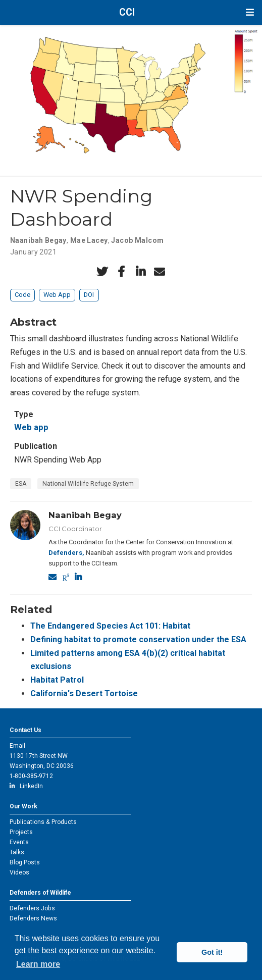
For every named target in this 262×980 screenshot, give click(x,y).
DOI (89, 295)
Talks (17, 852)
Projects (21, 832)
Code (22, 295)
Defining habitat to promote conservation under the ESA (138, 639)
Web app (31, 427)
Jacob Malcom (137, 240)
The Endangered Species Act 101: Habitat (110, 626)
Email (17, 746)
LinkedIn (26, 786)
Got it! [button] (212, 952)
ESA (21, 484)
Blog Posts (25, 862)
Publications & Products (43, 822)
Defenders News (33, 918)
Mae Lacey (89, 240)
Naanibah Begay (38, 240)
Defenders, (66, 553)
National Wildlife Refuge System (88, 484)
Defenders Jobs (32, 908)
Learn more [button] (38, 964)
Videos (19, 872)
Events (19, 842)
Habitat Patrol (57, 680)
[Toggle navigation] (250, 12)
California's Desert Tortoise (84, 693)
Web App (57, 295)
